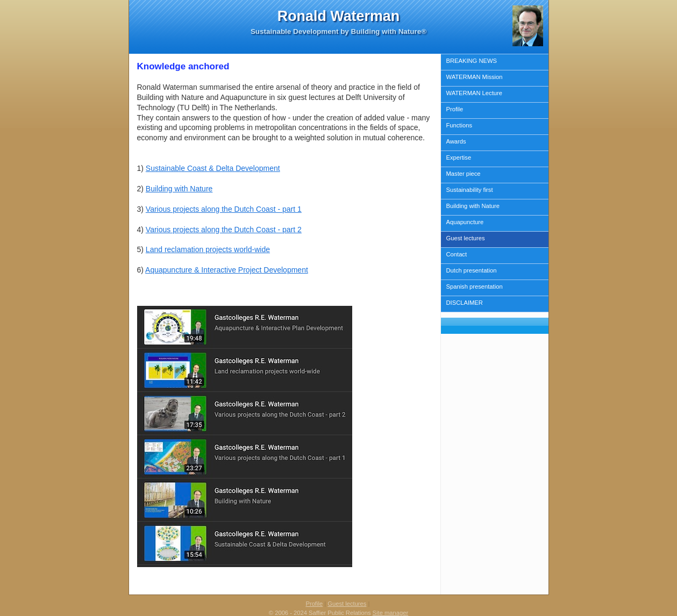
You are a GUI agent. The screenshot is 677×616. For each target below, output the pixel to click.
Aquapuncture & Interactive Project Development (227, 270)
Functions (459, 125)
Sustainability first (470, 190)
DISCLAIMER (465, 303)
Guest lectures (466, 238)
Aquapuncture (465, 222)
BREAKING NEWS (472, 61)
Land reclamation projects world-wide (208, 249)
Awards (456, 141)
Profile (455, 109)
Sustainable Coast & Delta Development (213, 168)
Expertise (459, 157)
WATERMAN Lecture (474, 93)
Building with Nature (473, 206)
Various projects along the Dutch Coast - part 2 (224, 230)
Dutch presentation (472, 270)
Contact (457, 254)
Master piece (464, 174)
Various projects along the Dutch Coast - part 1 (224, 209)
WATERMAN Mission (475, 77)
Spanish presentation (475, 286)
